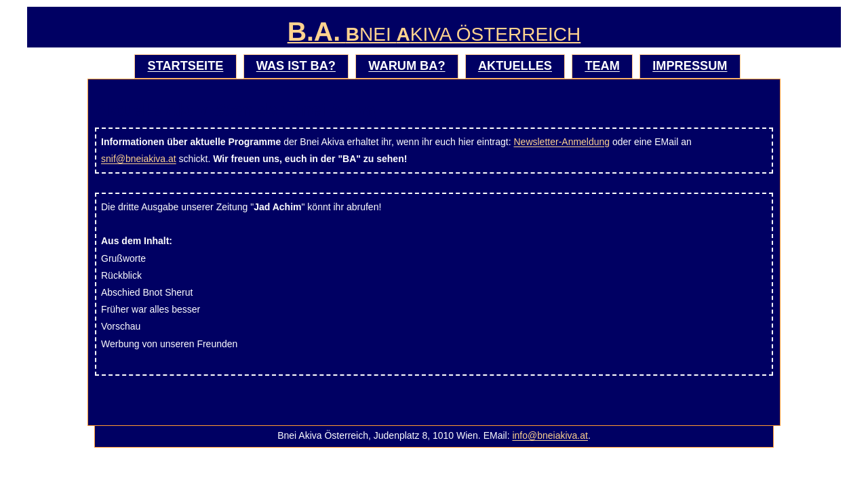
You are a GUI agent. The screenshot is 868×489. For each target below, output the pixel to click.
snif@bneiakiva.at (139, 159)
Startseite (186, 66)
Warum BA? (407, 66)
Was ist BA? (296, 66)
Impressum (690, 66)
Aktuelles (515, 66)
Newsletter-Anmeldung (562, 142)
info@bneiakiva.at (550, 435)
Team (602, 66)
